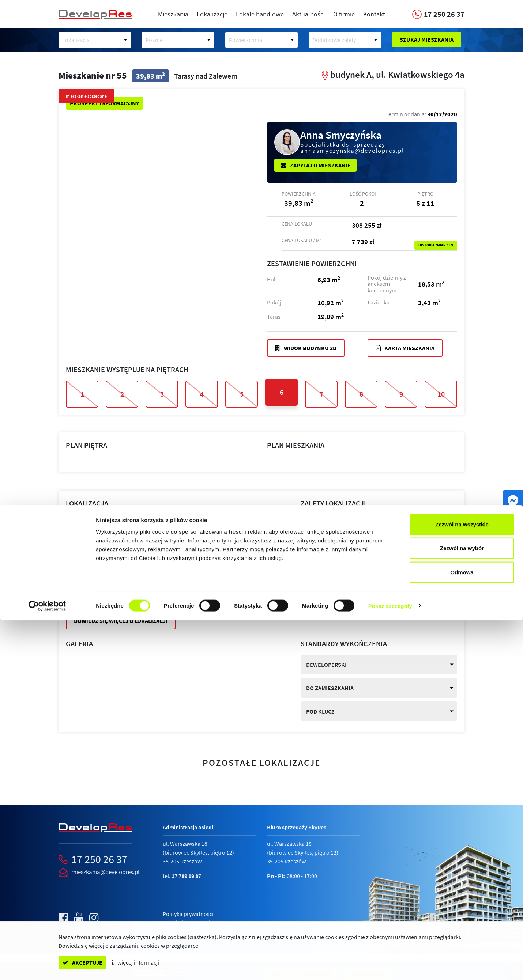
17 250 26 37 (99, 859)
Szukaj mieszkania (427, 39)
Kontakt (374, 14)
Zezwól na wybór (462, 908)
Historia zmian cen (436, 245)
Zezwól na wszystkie (462, 884)
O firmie (344, 14)
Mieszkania (173, 14)
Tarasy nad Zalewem (136, 529)
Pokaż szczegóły (390, 966)
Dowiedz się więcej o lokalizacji (121, 621)
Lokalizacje (212, 14)
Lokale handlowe (260, 14)
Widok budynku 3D (306, 348)
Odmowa (462, 932)
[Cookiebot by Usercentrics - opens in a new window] (47, 966)
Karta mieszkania (405, 348)
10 (441, 394)
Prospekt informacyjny (104, 103)
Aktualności (308, 14)
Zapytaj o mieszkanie (316, 165)
